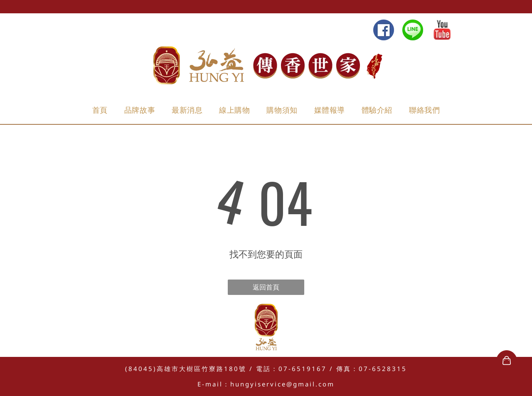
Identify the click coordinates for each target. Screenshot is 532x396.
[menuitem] (100, 110)
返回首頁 (266, 287)
